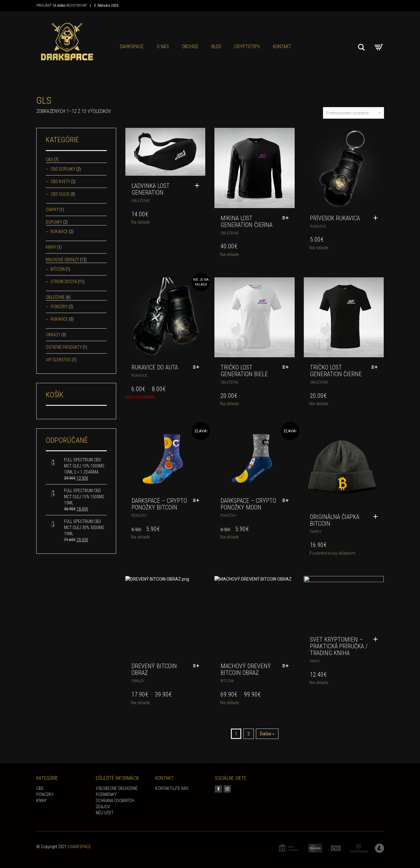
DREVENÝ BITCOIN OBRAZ (154, 669)
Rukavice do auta (155, 367)
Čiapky (316, 532)
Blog (216, 47)
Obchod (190, 47)
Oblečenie (141, 201)
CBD (49, 160)
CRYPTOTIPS (247, 47)
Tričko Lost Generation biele (244, 371)
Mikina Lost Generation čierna (246, 222)
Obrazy (138, 681)
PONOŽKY (45, 794)
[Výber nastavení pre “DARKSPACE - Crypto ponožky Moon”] (287, 501)
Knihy (315, 661)
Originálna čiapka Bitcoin (335, 520)
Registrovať (77, 5)
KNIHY (41, 801)
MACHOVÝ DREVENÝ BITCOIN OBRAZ (246, 669)
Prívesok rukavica (335, 218)
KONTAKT (282, 47)
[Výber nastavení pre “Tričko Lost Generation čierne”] (376, 367)
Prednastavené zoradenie (354, 113)
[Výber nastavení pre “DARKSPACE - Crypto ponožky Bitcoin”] (198, 501)
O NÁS (163, 47)
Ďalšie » (267, 734)
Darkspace (132, 47)
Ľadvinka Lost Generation (151, 189)
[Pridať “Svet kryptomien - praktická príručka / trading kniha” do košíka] (377, 639)
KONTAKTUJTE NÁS (172, 788)
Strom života (64, 282)
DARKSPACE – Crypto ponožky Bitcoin (159, 504)
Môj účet (105, 813)
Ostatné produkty (64, 347)
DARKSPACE (80, 847)
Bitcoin (227, 681)
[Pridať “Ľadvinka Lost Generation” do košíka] (199, 186)
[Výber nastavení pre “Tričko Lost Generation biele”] (287, 367)
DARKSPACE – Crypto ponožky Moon (248, 504)
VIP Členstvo (58, 360)
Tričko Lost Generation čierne (336, 371)
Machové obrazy (62, 260)
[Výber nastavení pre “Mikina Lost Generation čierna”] (287, 218)
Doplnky (54, 222)
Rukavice (318, 226)
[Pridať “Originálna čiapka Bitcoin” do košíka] (377, 517)
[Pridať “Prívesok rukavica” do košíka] (377, 218)
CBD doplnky (63, 169)
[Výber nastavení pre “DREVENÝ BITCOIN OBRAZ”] (198, 666)
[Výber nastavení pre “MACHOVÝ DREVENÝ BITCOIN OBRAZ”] (287, 666)
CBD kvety (60, 182)
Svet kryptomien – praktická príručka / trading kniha (339, 646)
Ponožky (139, 515)
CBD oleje (60, 194)
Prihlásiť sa (46, 5)
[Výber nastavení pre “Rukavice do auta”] (198, 367)
